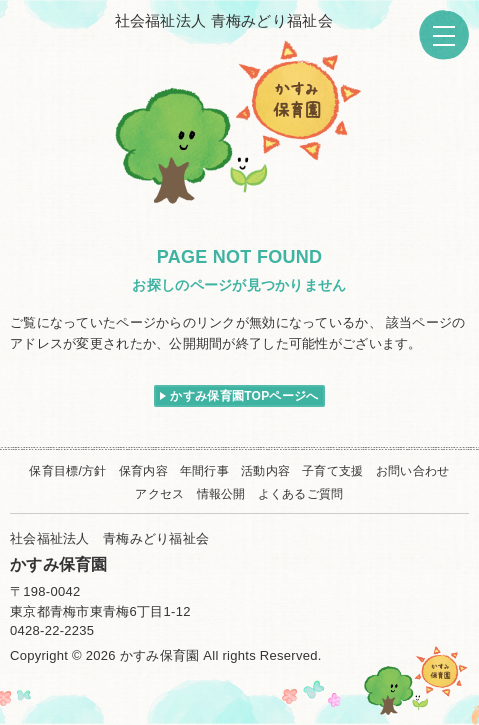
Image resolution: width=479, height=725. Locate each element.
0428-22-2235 (52, 630)
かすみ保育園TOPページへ (244, 396)
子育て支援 (332, 471)
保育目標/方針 (67, 471)
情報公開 (221, 494)
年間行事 (204, 471)
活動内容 (265, 471)
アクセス (159, 494)
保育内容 (143, 471)
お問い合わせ (413, 471)
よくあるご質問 (301, 494)
